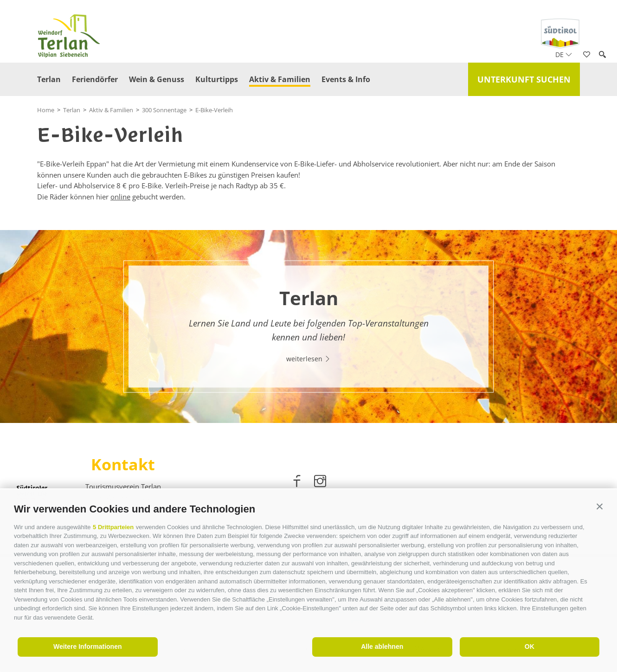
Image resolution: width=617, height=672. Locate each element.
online (120, 197)
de (564, 54)
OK (530, 646)
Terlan (49, 79)
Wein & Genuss (157, 79)
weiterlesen (308, 359)
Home (46, 110)
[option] (308, 326)
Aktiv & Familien (280, 79)
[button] (600, 507)
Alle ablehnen (382, 646)
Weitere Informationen (88, 646)
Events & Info (346, 79)
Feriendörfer (95, 79)
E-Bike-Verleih (214, 110)
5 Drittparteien (113, 527)
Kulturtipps (217, 79)
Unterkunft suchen (524, 79)
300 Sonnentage (164, 110)
